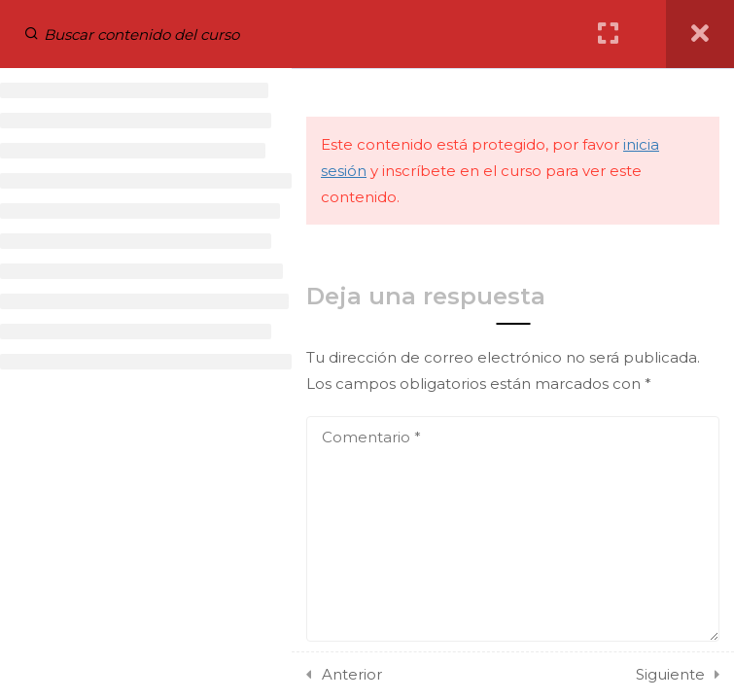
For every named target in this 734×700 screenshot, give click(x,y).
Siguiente (670, 674)
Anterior (352, 674)
